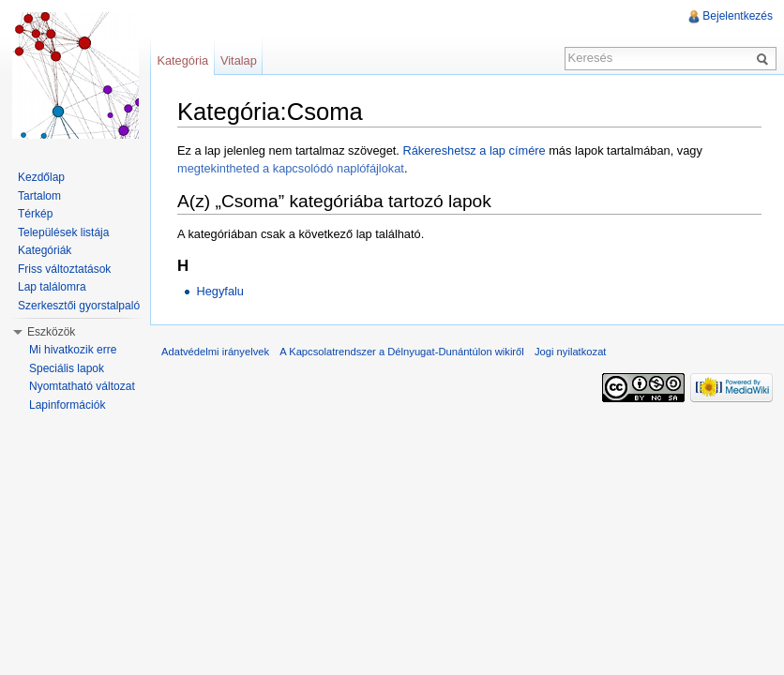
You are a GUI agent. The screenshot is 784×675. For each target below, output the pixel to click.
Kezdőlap (41, 177)
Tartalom (39, 196)
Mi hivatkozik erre (73, 350)
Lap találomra (52, 287)
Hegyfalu (220, 291)
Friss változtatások (64, 269)
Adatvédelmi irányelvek (215, 352)
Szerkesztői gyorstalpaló (79, 306)
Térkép (35, 214)
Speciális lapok (67, 368)
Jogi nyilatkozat (571, 352)
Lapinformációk (67, 405)
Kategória (182, 60)
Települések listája (63, 232)
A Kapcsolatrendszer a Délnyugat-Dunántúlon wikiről (402, 352)
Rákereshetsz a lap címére (474, 150)
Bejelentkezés (738, 16)
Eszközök (51, 332)
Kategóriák (45, 250)
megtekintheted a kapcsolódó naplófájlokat (291, 168)
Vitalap (239, 60)
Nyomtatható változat (82, 386)
